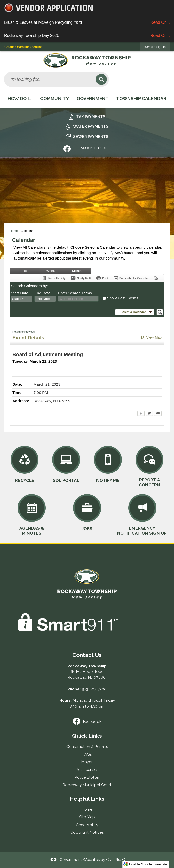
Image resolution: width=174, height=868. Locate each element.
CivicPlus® (116, 859)
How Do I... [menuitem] (20, 98)
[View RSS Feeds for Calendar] (156, 278)
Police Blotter (87, 777)
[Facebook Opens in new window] (141, 414)
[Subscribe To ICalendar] (131, 278)
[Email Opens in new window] (158, 414)
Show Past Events (123, 298)
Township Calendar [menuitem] (141, 98)
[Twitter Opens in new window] (149, 414)
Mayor (87, 762)
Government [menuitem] (93, 98)
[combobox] (22, 299)
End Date (42, 293)
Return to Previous (24, 332)
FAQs (87, 754)
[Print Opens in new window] (102, 278)
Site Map (87, 817)
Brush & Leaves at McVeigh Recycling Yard (87, 22)
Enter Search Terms (75, 293)
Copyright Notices (87, 832)
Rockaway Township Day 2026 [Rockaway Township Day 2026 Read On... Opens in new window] (87, 36)
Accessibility (87, 825)
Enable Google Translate (145, 864)
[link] (155, 47)
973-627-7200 (94, 689)
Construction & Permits (87, 747)
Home (14, 231)
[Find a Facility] (54, 278)
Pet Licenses (87, 770)
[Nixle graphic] (67, 149)
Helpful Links (87, 799)
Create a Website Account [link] (23, 47)
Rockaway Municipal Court (87, 785)
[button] (101, 79)
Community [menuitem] (54, 98)
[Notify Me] (81, 278)
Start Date (20, 293)
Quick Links (87, 736)
